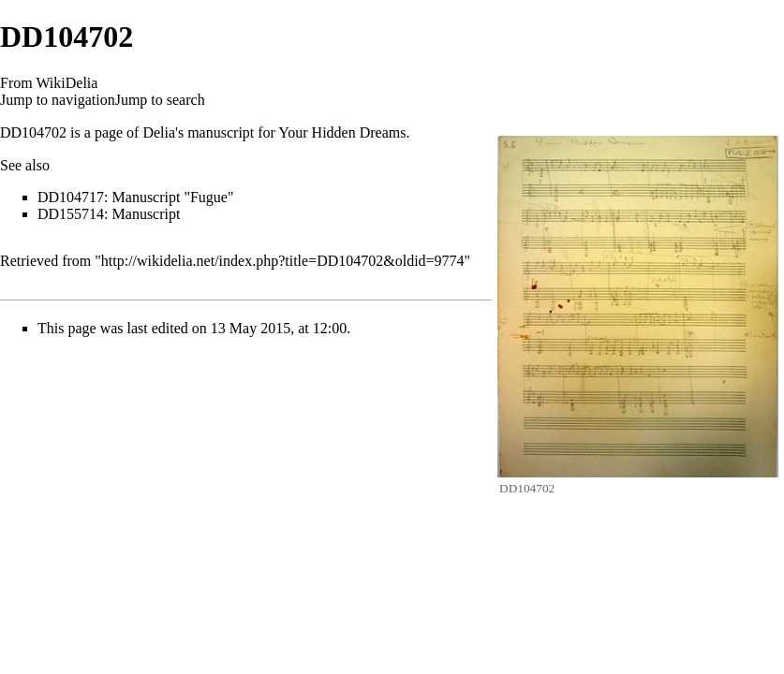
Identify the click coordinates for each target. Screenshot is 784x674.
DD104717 (71, 197)
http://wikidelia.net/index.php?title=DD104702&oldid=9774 (283, 261)
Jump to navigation (58, 100)
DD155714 (71, 214)
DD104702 (33, 132)
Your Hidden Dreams (342, 132)
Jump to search (160, 100)
